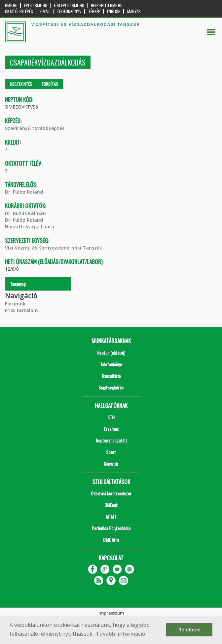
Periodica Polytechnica (111, 528)
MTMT (111, 516)
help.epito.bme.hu (107, 5)
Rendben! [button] (189, 630)
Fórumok (15, 304)
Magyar (134, 11)
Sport (111, 452)
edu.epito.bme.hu (69, 5)
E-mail (45, 11)
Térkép (94, 11)
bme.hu (11, 5)
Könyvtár (111, 463)
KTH (111, 417)
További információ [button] (121, 634)
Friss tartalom (21, 310)
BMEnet (111, 505)
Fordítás (50, 84)
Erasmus (111, 429)
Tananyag (18, 284)
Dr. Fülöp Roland (24, 192)
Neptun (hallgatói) (111, 440)
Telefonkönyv (69, 11)
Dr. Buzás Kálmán (25, 213)
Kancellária (111, 376)
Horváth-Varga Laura (30, 227)
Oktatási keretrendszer (111, 493)
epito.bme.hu (36, 5)
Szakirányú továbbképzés (35, 128)
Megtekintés (21, 84)
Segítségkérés (111, 387)
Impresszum (111, 613)
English (114, 11)
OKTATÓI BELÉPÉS (19, 11)
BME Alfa (111, 540)
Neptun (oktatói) (111, 353)
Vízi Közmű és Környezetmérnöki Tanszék (54, 248)
